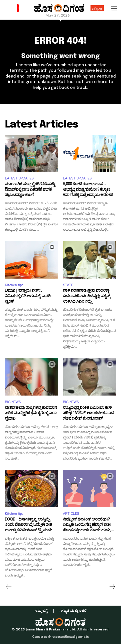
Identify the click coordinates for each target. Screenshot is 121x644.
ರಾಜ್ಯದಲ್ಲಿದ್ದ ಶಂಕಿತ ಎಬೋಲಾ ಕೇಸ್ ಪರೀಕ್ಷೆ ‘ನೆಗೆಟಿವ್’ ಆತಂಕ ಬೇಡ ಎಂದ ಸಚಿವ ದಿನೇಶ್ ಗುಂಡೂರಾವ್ (88, 414)
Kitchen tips (14, 285)
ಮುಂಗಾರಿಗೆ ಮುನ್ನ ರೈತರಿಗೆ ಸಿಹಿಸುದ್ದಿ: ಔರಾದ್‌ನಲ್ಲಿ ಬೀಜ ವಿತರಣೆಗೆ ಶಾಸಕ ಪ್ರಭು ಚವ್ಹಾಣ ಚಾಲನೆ (30, 190)
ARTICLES (71, 514)
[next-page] (112, 587)
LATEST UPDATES (19, 178)
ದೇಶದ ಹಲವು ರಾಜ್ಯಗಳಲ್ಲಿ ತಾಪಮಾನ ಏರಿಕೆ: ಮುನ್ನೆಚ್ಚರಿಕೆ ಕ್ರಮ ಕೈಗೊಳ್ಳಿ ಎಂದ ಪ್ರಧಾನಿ (31, 414)
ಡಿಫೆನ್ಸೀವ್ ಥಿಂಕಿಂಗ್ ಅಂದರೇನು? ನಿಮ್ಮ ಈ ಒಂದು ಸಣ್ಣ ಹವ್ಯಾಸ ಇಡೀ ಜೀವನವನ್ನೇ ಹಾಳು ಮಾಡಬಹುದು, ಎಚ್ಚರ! (87, 525)
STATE (68, 285)
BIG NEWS (13, 402)
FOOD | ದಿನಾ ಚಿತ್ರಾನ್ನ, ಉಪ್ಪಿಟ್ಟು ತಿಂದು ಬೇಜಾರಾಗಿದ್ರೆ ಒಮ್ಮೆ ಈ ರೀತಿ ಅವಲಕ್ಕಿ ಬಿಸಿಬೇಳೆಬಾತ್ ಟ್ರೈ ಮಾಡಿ (28, 525)
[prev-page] (9, 587)
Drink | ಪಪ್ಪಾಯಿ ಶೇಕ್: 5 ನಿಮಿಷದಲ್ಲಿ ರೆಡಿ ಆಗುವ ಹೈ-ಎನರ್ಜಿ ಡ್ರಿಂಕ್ (29, 297)
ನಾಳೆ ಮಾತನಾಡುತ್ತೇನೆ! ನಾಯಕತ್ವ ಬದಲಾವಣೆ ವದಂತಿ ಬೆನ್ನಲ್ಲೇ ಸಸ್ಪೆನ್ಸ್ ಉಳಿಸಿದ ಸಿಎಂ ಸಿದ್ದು (86, 297)
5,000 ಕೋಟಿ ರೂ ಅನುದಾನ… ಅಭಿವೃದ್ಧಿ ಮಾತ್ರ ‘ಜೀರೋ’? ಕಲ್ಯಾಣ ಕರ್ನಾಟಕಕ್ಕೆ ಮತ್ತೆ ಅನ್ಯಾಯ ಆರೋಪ (88, 190)
